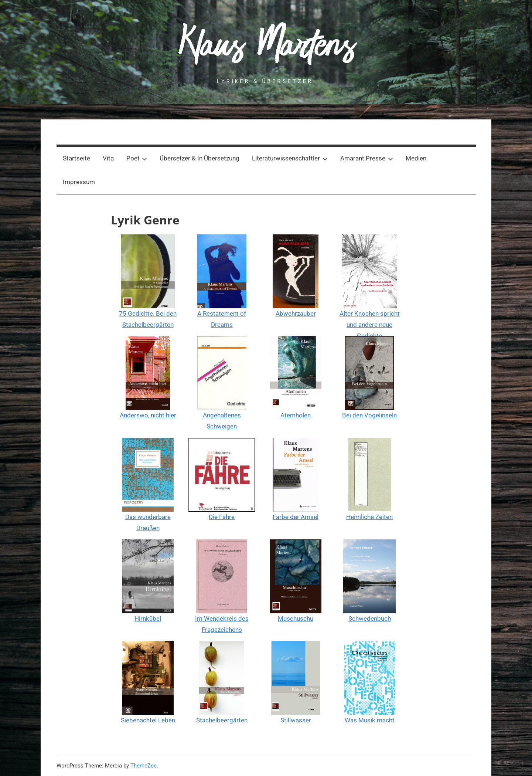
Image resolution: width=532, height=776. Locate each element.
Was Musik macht (370, 720)
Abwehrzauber (296, 314)
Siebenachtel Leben (148, 720)
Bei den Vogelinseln (369, 415)
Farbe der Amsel (296, 517)
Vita (108, 158)
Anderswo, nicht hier (148, 415)
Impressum (79, 182)
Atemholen (296, 415)
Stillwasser (296, 720)
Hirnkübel (148, 619)
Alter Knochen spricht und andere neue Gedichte (370, 325)
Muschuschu (296, 619)
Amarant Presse (367, 158)
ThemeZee (144, 766)
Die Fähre (222, 517)
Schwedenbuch (370, 619)
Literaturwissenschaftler (290, 158)
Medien (416, 158)
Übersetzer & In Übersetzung (199, 158)
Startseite (76, 158)
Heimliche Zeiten (369, 517)
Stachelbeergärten (222, 720)
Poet (137, 158)
